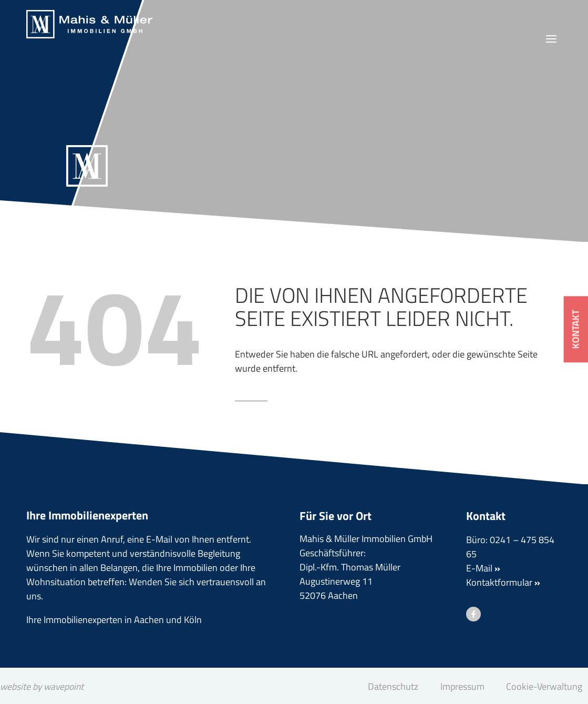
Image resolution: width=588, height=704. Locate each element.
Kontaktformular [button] (503, 583)
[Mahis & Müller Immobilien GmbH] (89, 24)
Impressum (462, 686)
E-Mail (483, 569)
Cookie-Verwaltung (544, 686)
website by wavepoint (43, 686)
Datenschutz (393, 686)
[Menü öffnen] (551, 39)
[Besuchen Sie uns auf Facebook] (473, 615)
